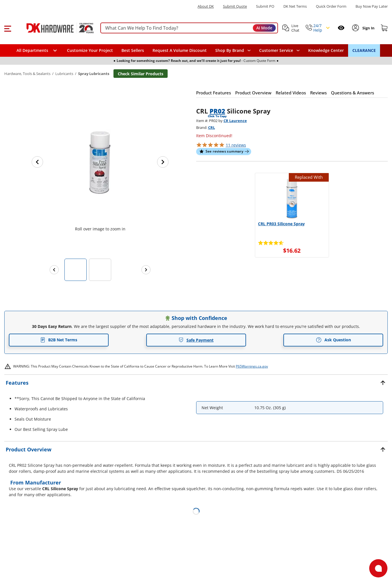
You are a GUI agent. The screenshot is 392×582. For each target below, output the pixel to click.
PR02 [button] (217, 111)
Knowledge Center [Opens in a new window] (326, 50)
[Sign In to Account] (368, 28)
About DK (206, 6)
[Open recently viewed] (341, 28)
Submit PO (265, 6)
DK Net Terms (295, 6)
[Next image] (163, 162)
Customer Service (276, 50)
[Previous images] (54, 270)
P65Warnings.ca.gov (252, 366)
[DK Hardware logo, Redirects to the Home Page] (54, 28)
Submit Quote (235, 6)
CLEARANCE (364, 50)
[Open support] (378, 568)
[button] (8, 28)
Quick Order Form (331, 6)
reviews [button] (236, 145)
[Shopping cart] (384, 28)
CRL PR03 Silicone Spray (281, 224)
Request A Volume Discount (180, 50)
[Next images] (146, 270)
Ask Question (333, 340)
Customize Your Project (90, 50)
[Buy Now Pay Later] (372, 6)
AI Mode (264, 28)
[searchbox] (189, 28)
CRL (212, 127)
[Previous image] (37, 162)
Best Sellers (133, 50)
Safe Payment (196, 340)
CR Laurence (235, 121)
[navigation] (279, 50)
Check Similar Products (141, 74)
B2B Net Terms (59, 340)
